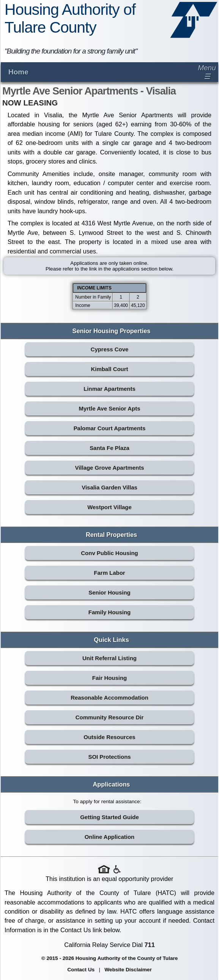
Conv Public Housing (109, 553)
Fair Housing (109, 678)
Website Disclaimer (128, 970)
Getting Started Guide (109, 817)
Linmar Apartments (109, 389)
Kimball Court (109, 369)
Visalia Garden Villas (109, 487)
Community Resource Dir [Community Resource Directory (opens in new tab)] (109, 717)
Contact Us (81, 970)
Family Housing (109, 612)
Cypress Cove (110, 349)
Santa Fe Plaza (109, 448)
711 (150, 945)
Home (18, 72)
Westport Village (109, 507)
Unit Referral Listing (109, 658)
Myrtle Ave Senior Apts (109, 408)
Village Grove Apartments (110, 468)
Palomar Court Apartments (110, 428)
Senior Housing (109, 592)
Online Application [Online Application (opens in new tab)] (110, 837)
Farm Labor (109, 573)
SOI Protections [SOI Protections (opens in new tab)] (109, 757)
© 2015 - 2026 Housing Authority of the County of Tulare (110, 958)
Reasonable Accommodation (109, 698)
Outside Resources (109, 737)
